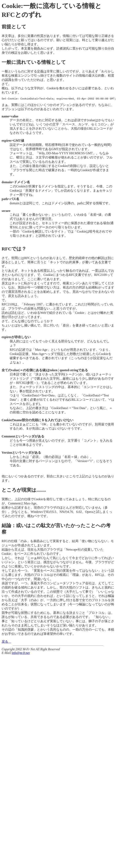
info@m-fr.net (21, 653)
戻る (6, 642)
